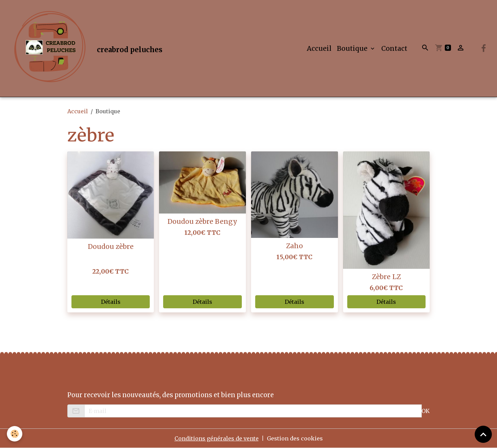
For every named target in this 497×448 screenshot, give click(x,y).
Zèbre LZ (386, 277)
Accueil (319, 48)
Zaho (295, 246)
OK (426, 411)
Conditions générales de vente (217, 438)
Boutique (353, 48)
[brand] (85, 48)
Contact (394, 48)
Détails (111, 302)
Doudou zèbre (111, 246)
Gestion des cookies (295, 438)
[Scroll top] (483, 434)
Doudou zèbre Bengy (202, 221)
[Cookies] (15, 434)
